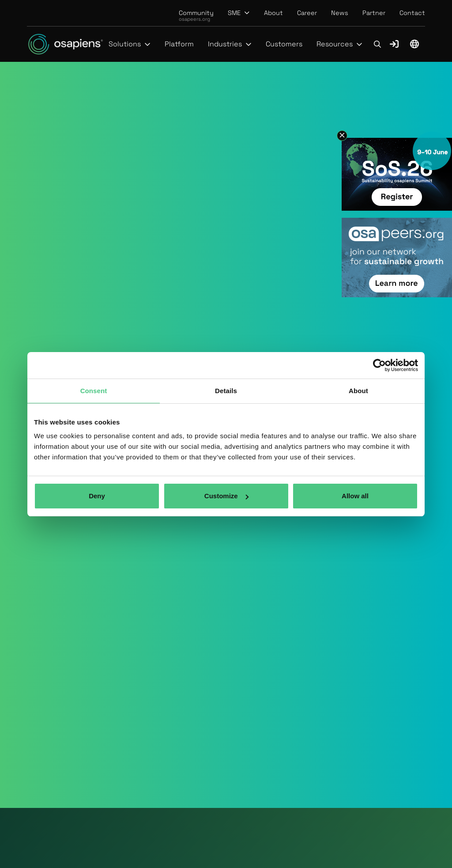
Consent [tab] (94, 391)
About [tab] (358, 391)
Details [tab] (226, 391)
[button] (239, 13)
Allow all (355, 496)
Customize (226, 496)
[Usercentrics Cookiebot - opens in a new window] (379, 365)
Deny (97, 496)
